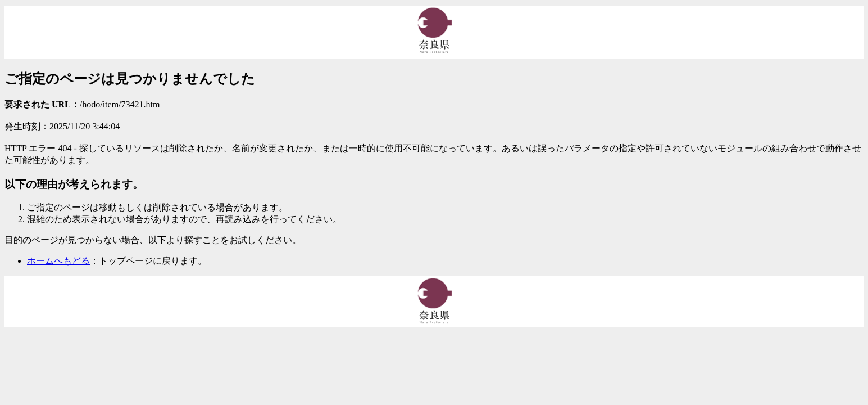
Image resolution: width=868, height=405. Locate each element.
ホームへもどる (58, 261)
